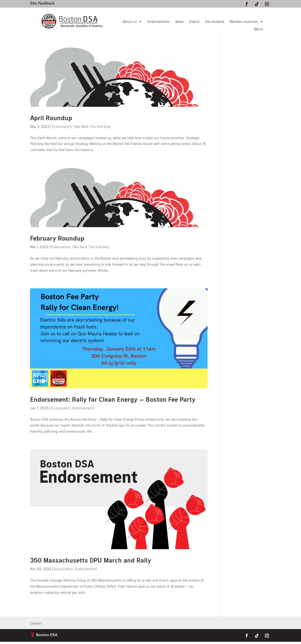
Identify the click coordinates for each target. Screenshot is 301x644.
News (180, 22)
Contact (36, 623)
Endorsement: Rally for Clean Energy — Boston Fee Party (113, 399)
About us (130, 22)
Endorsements (159, 22)
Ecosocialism (62, 126)
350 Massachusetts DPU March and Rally (91, 560)
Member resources (244, 22)
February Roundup (57, 238)
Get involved (215, 22)
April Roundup (51, 117)
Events (194, 22)
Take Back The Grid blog (92, 126)
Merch (259, 29)
